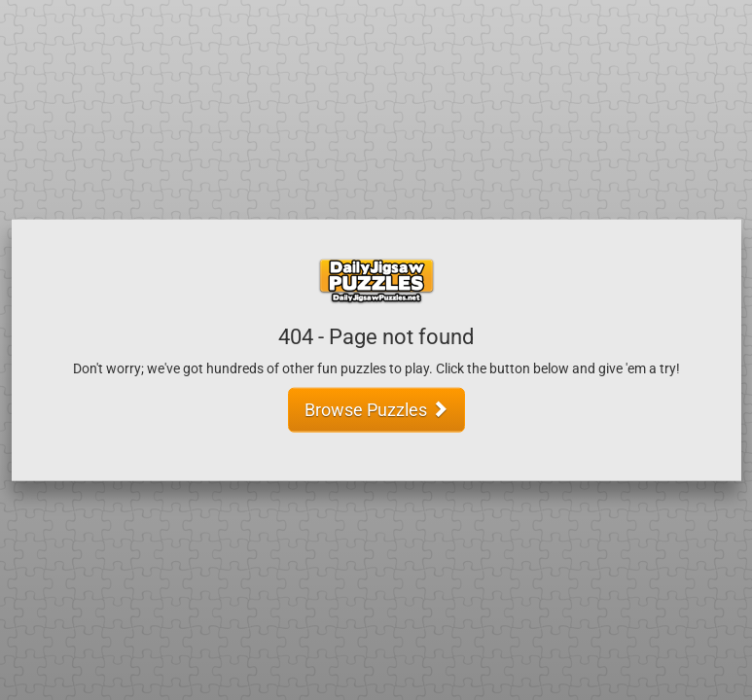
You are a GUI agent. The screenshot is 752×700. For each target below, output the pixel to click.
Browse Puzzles (376, 409)
